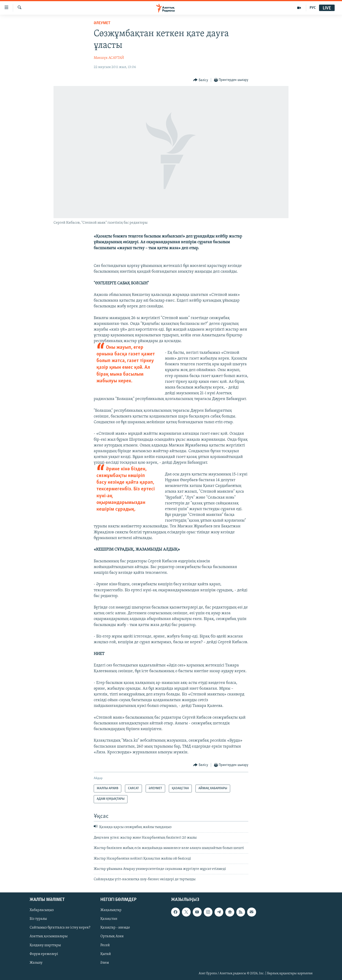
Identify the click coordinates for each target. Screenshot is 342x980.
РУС (313, 8)
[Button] (201, 80)
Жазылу (36, 963)
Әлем (105, 963)
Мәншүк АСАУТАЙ (109, 58)
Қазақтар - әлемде (115, 928)
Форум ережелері (44, 954)
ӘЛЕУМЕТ (102, 23)
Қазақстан (109, 919)
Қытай (106, 954)
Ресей (105, 945)
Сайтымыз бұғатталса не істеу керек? (60, 928)
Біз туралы (38, 919)
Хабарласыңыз (42, 910)
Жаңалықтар (111, 910)
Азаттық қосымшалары (49, 936)
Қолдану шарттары (45, 945)
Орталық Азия (112, 936)
